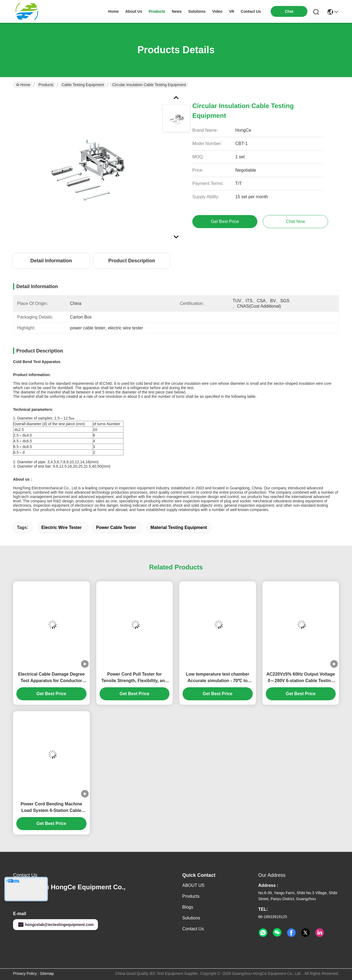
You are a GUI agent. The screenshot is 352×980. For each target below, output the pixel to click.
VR (232, 11)
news (177, 11)
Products (46, 85)
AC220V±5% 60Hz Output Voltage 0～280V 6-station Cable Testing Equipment (301, 678)
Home (114, 11)
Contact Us (193, 929)
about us (134, 11)
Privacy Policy (25, 973)
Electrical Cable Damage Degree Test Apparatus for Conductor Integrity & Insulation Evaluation (51, 678)
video (217, 11)
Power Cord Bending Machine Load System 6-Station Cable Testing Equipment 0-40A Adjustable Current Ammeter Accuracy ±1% (51, 808)
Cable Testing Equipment (83, 85)
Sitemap (47, 973)
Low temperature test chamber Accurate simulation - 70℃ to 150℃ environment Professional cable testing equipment (218, 678)
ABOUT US (193, 885)
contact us (251, 11)
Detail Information (51, 261)
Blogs (188, 907)
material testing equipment (179, 527)
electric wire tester (61, 527)
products (157, 11)
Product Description (132, 261)
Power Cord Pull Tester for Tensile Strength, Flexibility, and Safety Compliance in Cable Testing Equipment (135, 678)
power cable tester (116, 527)
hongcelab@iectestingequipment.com (55, 925)
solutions (197, 11)
